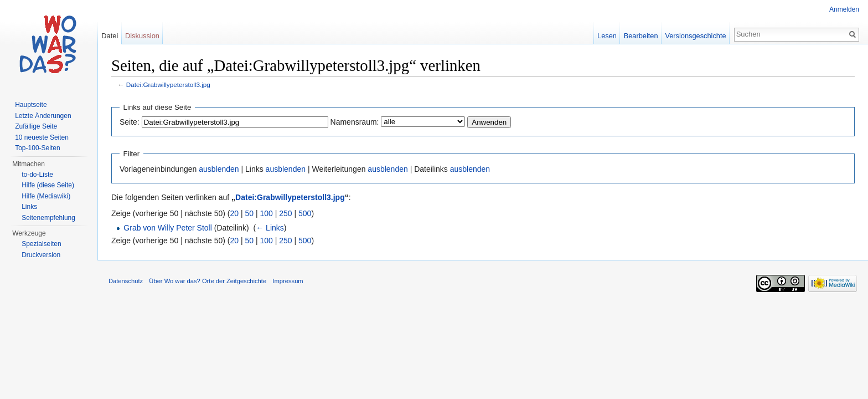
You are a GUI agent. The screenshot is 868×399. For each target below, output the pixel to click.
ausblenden (219, 169)
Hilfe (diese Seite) (48, 185)
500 (305, 213)
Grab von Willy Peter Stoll (168, 228)
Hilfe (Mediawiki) (46, 196)
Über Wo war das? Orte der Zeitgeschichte (208, 281)
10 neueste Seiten (42, 137)
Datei (110, 36)
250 (285, 213)
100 (267, 213)
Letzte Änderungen (43, 116)
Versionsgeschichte (695, 36)
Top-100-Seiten (37, 148)
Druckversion (41, 255)
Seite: (130, 122)
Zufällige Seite (36, 126)
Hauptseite (31, 105)
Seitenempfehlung (48, 218)
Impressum (288, 281)
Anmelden (844, 9)
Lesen (607, 36)
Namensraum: (355, 122)
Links (29, 207)
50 (250, 213)
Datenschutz (126, 281)
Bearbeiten (641, 36)
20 (235, 213)
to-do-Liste (37, 175)
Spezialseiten (41, 244)
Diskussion (142, 36)
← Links (270, 228)
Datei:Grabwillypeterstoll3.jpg (168, 85)
